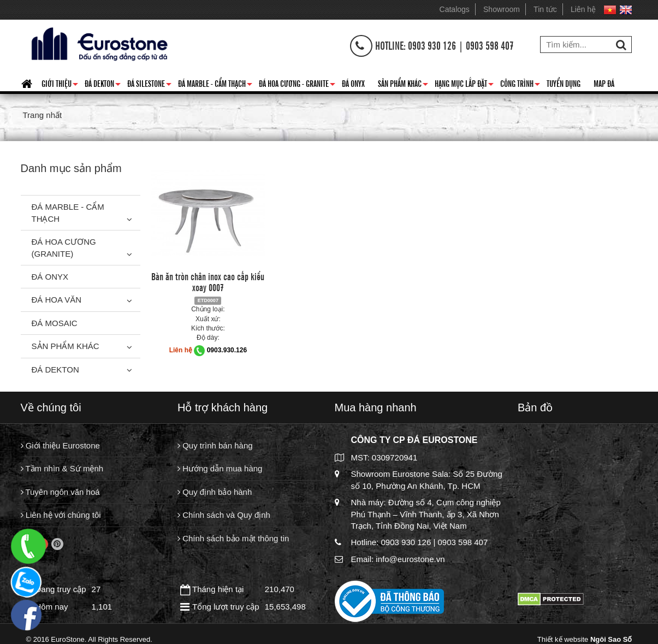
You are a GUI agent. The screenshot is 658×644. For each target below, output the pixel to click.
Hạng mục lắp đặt (464, 85)
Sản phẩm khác (403, 85)
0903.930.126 (227, 350)
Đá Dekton (103, 85)
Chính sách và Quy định (224, 515)
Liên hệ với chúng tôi (61, 515)
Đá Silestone (149, 85)
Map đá (604, 83)
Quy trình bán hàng (215, 445)
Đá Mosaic (55, 323)
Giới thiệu (60, 85)
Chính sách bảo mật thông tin (233, 538)
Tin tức (545, 9)
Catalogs (455, 9)
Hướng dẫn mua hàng (220, 468)
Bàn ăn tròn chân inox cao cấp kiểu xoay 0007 (208, 281)
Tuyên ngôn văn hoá (60, 492)
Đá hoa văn (57, 300)
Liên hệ (583, 9)
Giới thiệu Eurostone (60, 445)
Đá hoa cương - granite (297, 85)
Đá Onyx (353, 83)
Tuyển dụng (564, 83)
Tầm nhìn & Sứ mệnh (62, 468)
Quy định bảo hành (215, 492)
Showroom (502, 9)
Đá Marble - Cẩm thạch (215, 85)
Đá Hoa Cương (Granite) (64, 247)
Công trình (520, 85)
